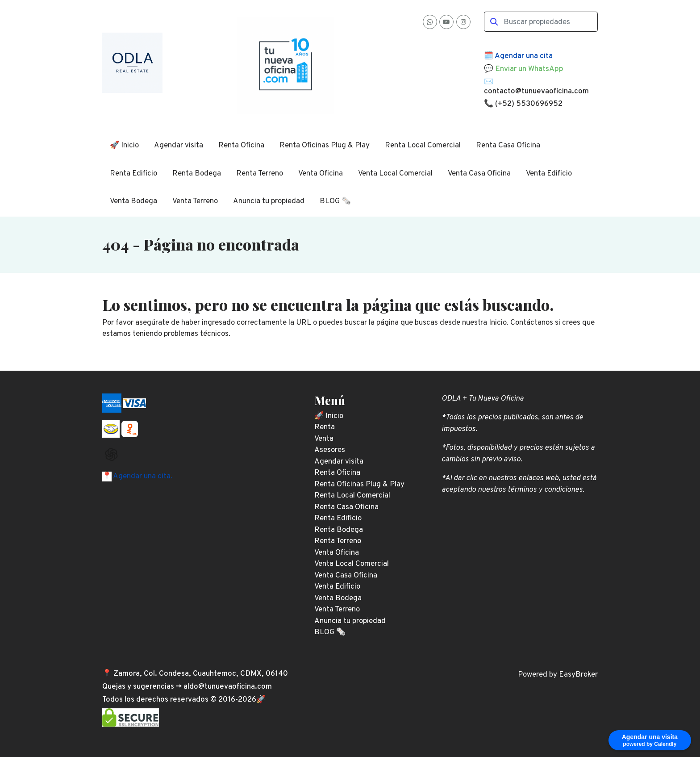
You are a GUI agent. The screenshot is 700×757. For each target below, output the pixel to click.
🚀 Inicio (124, 146)
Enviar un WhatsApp (529, 69)
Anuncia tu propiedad (269, 201)
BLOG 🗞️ (335, 201)
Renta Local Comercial (423, 146)
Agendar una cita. (142, 477)
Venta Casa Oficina (479, 174)
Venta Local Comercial (395, 174)
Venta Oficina (321, 174)
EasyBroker (578, 675)
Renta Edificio (133, 174)
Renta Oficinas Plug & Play (325, 146)
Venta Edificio (549, 174)
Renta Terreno (260, 174)
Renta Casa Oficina (508, 146)
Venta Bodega (133, 201)
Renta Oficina (241, 146)
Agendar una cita (524, 56)
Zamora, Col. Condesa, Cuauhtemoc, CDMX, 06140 (201, 674)
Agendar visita (179, 146)
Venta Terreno (195, 201)
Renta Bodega (197, 174)
